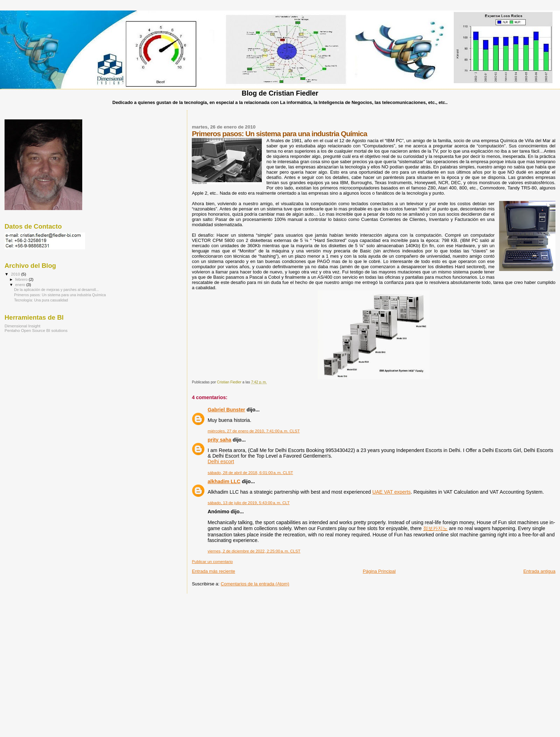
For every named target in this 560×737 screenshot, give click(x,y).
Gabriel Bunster (226, 410)
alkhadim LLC (224, 481)
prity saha (219, 440)
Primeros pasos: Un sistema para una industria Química (60, 295)
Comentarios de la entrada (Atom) (255, 584)
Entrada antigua (539, 571)
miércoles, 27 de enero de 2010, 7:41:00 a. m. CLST (254, 431)
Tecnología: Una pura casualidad (41, 300)
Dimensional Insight (22, 326)
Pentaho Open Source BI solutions (36, 330)
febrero (22, 279)
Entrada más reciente (213, 571)
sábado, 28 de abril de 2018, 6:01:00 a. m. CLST (250, 473)
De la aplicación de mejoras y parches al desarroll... (56, 290)
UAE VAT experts (392, 492)
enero (21, 285)
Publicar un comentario (212, 562)
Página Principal (379, 571)
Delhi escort (221, 461)
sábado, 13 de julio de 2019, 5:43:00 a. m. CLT (248, 503)
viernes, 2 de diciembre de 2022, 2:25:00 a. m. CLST (254, 551)
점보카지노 (435, 528)
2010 (16, 274)
